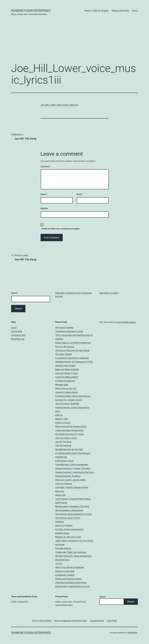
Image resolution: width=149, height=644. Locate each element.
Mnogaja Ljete (62, 385)
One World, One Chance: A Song (69, 434)
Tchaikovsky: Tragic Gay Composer (71, 552)
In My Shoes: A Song (64, 461)
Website (44, 208)
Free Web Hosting (63, 548)
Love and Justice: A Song (66, 373)
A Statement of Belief (65, 575)
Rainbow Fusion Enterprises (31, 10)
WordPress (132, 633)
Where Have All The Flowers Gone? (71, 426)
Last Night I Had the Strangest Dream (72, 487)
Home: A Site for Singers (97, 11)
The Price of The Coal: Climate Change (72, 350)
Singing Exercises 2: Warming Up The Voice (74, 472)
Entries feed (16, 331)
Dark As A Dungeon (64, 525)
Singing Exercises (120, 11)
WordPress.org (18, 339)
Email (80, 194)
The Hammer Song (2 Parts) (68, 518)
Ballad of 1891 (62, 419)
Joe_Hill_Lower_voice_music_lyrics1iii (59, 105)
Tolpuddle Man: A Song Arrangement (72, 465)
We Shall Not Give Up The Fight (69, 449)
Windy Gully (60, 495)
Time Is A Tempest (64, 484)
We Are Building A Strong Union (69, 510)
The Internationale (63, 445)
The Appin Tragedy (64, 354)
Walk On (59, 415)
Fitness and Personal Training (68, 579)
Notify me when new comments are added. (61, 229)
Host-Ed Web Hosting (126, 322)
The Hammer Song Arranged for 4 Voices (74, 514)
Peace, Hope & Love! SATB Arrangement (73, 343)
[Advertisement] (75, 42)
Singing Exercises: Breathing (68, 476)
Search (102, 597)
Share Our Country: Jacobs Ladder (70, 480)
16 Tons (59, 564)
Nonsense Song (62, 560)
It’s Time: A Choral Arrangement (69, 529)
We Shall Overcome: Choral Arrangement (73, 556)
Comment (46, 167)
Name (44, 194)
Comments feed (18, 335)
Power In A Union (63, 423)
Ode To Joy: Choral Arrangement (70, 567)
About (135, 11)
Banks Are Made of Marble (67, 369)
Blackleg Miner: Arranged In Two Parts (72, 506)
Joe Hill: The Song (63, 442)
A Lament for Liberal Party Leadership (72, 358)
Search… (15, 293)
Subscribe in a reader (109, 293)
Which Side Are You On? (66, 388)
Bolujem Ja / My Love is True (68, 537)
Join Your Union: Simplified (67, 404)
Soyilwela (59, 522)
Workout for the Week (65, 571)
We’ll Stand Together (64, 328)
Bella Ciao (60, 491)
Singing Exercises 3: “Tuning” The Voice (73, 468)
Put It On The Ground (65, 347)
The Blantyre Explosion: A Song (69, 331)
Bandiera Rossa (62, 533)
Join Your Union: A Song (66, 438)
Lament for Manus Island (66, 392)
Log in (14, 328)
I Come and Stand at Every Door (69, 430)
